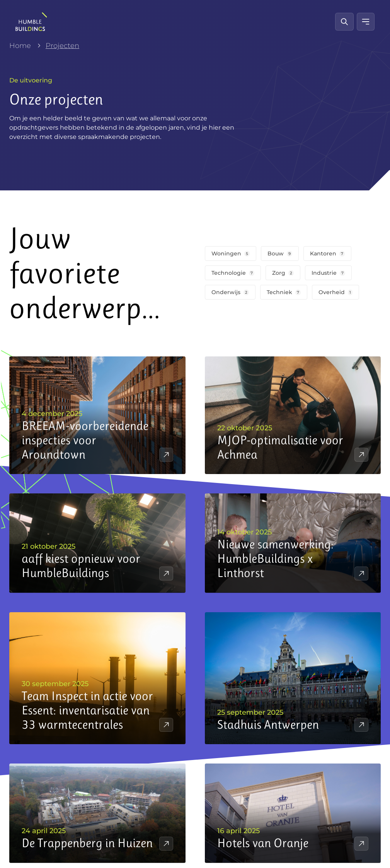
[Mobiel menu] (366, 22)
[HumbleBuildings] (31, 22)
